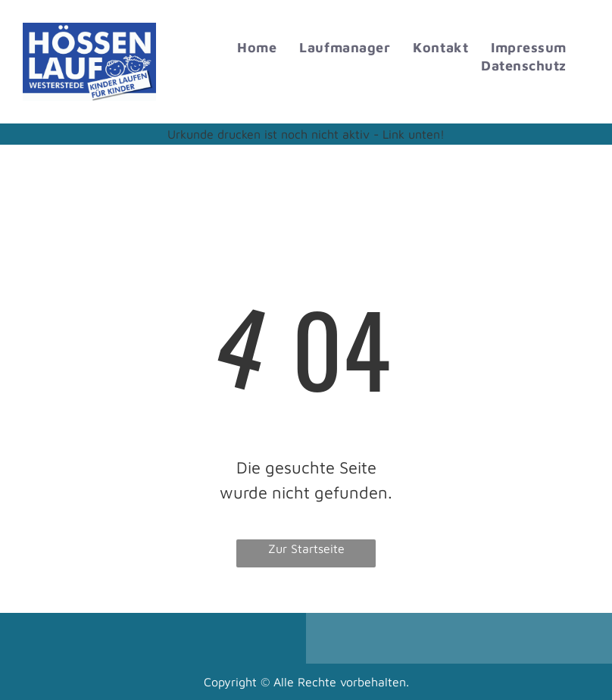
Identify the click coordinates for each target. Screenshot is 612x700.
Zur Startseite (306, 548)
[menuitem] (257, 48)
